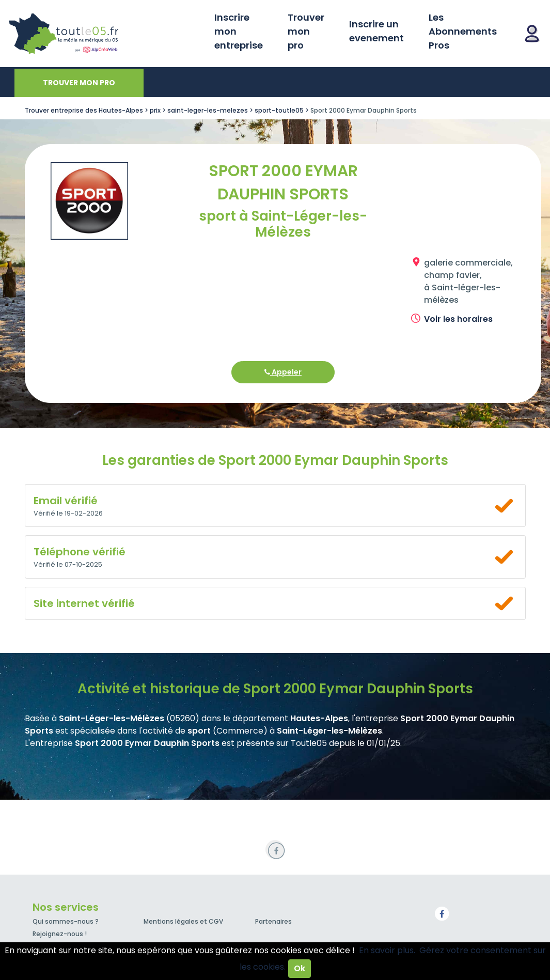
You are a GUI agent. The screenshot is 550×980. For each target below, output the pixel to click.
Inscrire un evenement (376, 31)
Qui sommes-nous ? (66, 921)
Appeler (283, 372)
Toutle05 (103, 34)
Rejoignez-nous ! (60, 934)
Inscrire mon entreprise (239, 31)
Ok (300, 968)
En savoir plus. (387, 950)
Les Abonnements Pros (463, 31)
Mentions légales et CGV (183, 921)
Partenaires (273, 921)
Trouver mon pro (306, 31)
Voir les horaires (458, 319)
